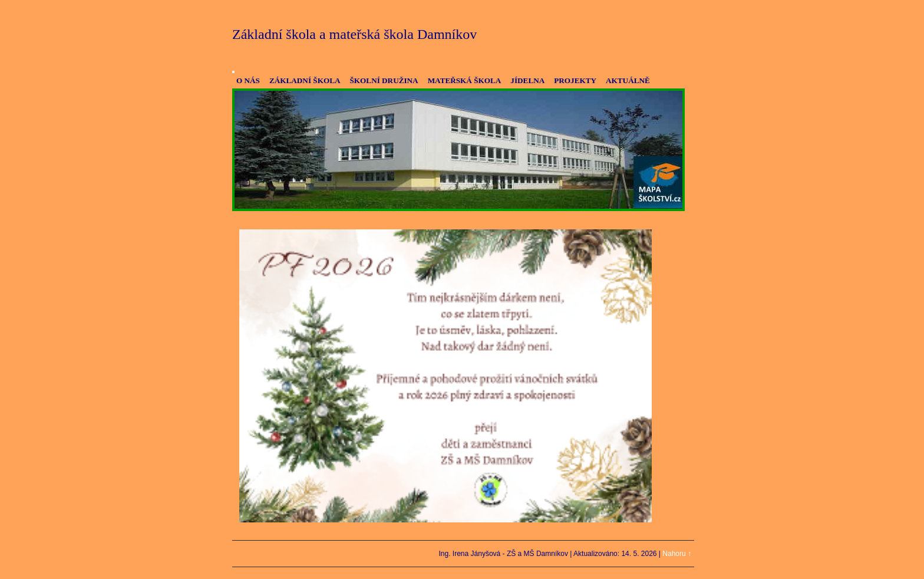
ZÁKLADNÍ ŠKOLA (305, 80)
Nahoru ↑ (677, 554)
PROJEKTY (575, 80)
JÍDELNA (527, 80)
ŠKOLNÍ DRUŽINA (384, 80)
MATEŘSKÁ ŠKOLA (465, 80)
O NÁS (248, 80)
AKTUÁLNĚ (628, 80)
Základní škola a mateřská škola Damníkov (354, 34)
